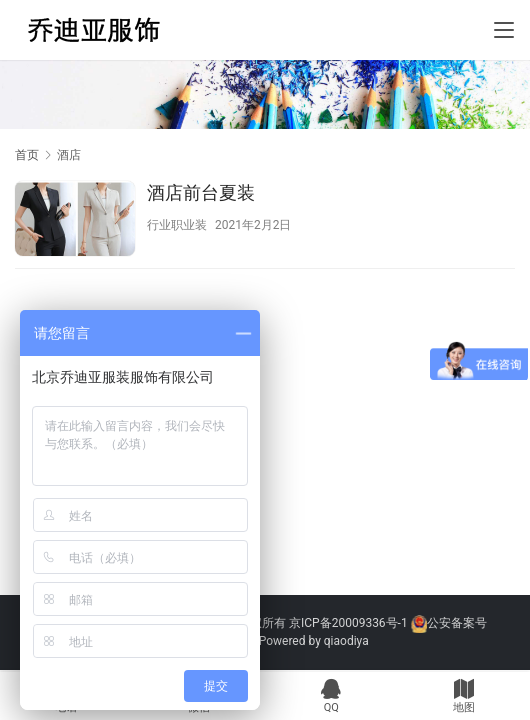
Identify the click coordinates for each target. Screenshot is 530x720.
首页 (27, 155)
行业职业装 (177, 225)
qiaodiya (346, 641)
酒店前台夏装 (201, 192)
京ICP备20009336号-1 (348, 623)
